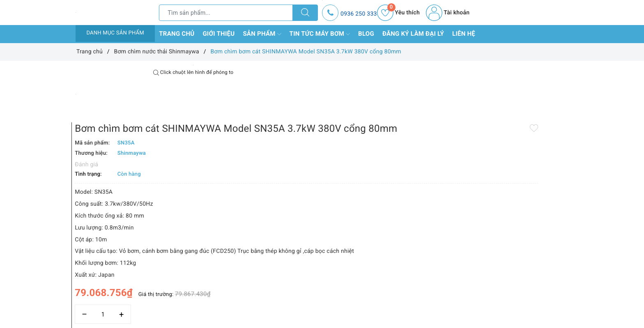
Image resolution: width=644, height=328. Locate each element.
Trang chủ (177, 34)
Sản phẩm (262, 34)
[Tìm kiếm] (305, 13)
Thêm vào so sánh (309, 308)
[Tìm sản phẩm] (226, 13)
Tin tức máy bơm (320, 34)
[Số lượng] (313, 290)
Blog (366, 34)
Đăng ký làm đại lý (413, 34)
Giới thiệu (218, 34)
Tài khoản (448, 13)
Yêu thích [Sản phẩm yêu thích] (398, 13)
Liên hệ (464, 34)
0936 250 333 (359, 14)
